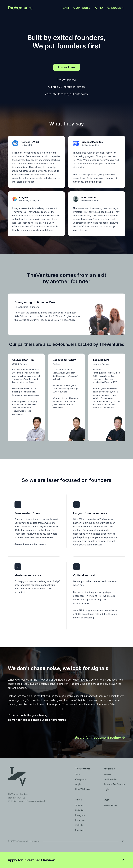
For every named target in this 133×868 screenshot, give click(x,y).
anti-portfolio (110, 779)
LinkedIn (79, 810)
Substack (80, 830)
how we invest (83, 789)
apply (99, 8)
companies (82, 8)
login (106, 789)
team (65, 8)
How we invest (67, 67)
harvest (107, 775)
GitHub (79, 825)
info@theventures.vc (16, 798)
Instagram (80, 815)
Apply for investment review (100, 738)
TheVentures (20, 841)
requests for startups (114, 784)
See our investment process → (31, 544)
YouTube (79, 806)
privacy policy (110, 806)
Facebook (80, 820)
